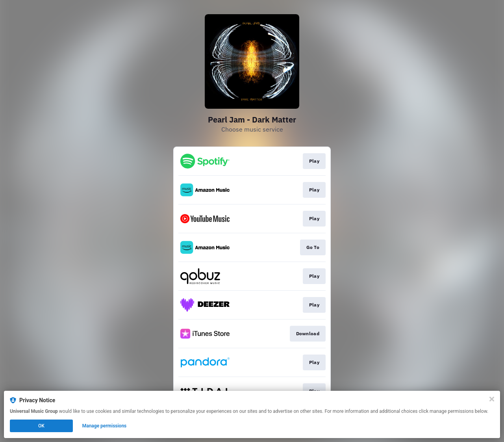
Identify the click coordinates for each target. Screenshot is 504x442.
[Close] (492, 399)
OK (41, 426)
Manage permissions (105, 426)
